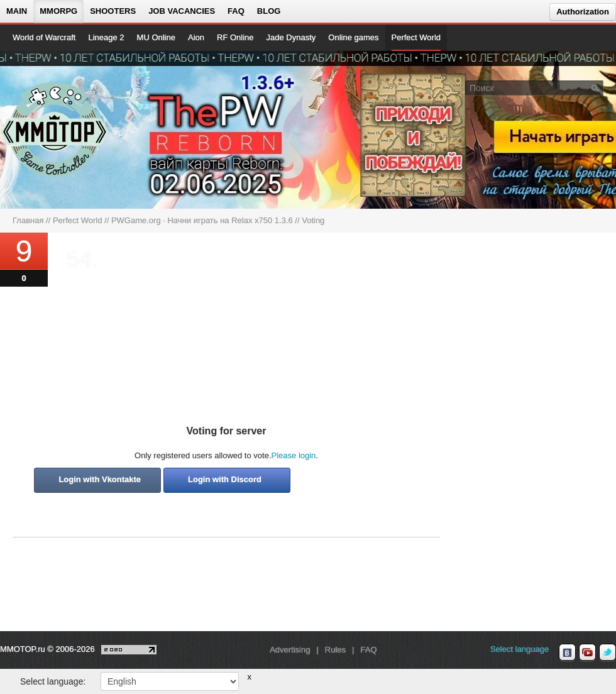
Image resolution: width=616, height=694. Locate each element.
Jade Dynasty (291, 37)
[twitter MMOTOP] (608, 653)
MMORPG (58, 11)
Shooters (113, 11)
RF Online (235, 37)
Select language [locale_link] (520, 649)
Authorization (583, 12)
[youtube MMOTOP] (587, 653)
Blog (269, 11)
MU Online (156, 37)
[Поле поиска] (596, 87)
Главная (28, 220)
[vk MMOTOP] (567, 653)
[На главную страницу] (55, 129)
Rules (335, 650)
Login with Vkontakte (100, 479)
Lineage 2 (106, 37)
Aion (196, 37)
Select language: (53, 681)
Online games (353, 37)
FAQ (236, 11)
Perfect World (416, 37)
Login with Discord (225, 479)
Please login (294, 455)
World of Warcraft (44, 37)
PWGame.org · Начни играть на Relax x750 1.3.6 (202, 220)
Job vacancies (182, 11)
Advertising (290, 650)
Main (17, 11)
